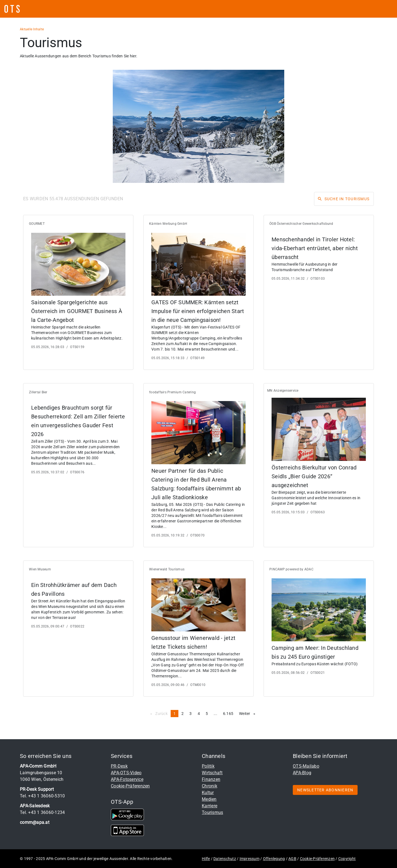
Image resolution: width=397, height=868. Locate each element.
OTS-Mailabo (306, 766)
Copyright (347, 859)
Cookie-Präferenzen (130, 786)
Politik (208, 766)
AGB (292, 859)
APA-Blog (302, 773)
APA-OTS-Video (126, 773)
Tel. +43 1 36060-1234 (42, 812)
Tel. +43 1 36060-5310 (42, 796)
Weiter (249, 713)
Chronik (210, 786)
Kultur (208, 793)
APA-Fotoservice (127, 779)
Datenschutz (225, 859)
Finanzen (211, 779)
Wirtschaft (212, 773)
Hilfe (206, 859)
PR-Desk (119, 766)
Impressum (250, 859)
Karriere (210, 806)
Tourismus (212, 812)
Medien (209, 799)
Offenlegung (274, 859)
